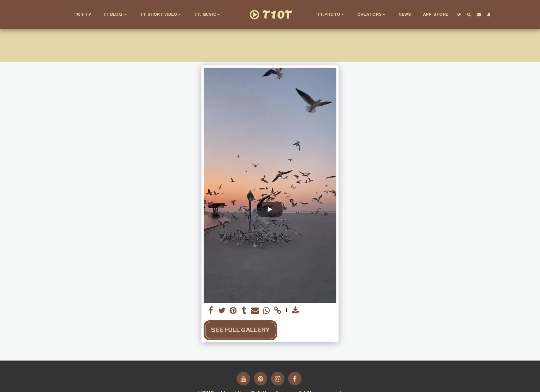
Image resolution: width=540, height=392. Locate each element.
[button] (115, 15)
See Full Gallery (240, 330)
